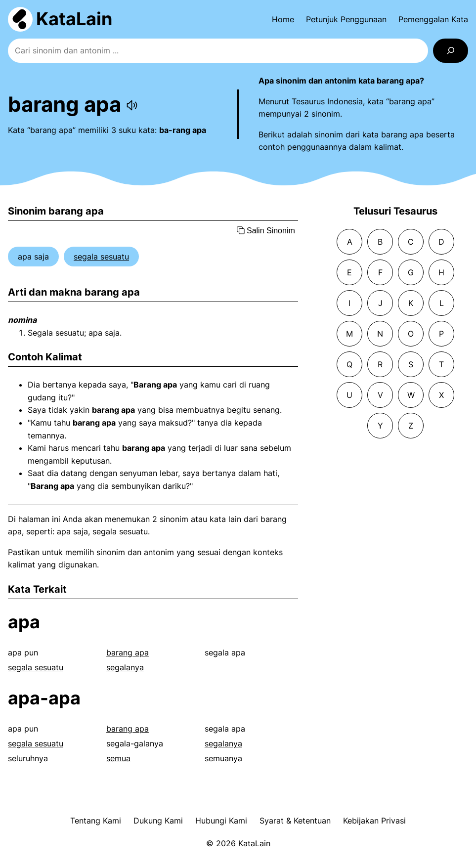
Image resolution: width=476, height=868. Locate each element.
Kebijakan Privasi (374, 821)
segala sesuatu (101, 257)
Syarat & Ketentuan (295, 821)
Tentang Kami (96, 821)
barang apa (128, 652)
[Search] (451, 51)
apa (24, 622)
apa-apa (44, 698)
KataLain (74, 19)
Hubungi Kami (221, 821)
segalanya (125, 667)
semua (118, 758)
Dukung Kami (158, 821)
